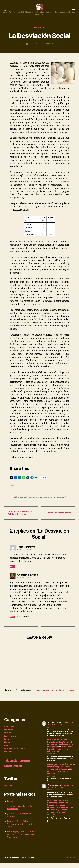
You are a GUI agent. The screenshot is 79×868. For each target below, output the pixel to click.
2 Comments (49, 47)
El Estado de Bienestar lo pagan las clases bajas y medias (60, 754)
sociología (59, 500)
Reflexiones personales (15, 753)
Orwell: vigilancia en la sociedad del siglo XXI (58, 816)
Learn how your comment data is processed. (55, 695)
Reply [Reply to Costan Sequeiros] (12, 622)
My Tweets (9, 790)
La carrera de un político (17, 806)
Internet (8, 744)
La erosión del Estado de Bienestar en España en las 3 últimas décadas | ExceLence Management (60, 748)
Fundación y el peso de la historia (61, 728)
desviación (24, 500)
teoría (66, 500)
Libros (7, 747)
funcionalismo (34, 500)
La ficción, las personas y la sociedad (60, 776)
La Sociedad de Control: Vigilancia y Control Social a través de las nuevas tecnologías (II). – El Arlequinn (60, 809)
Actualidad (9, 731)
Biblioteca (9, 734)
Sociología (40, 31)
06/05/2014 (33, 47)
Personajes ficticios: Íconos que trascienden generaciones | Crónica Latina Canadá (61, 771)
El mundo (8, 738)
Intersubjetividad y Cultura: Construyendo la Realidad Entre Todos (20, 829)
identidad (44, 500)
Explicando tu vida (12, 741)
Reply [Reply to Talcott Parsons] (12, 571)
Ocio (6, 750)
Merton (51, 500)
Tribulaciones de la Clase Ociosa (19, 768)
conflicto (16, 500)
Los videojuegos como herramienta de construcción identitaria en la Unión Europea (22, 839)
